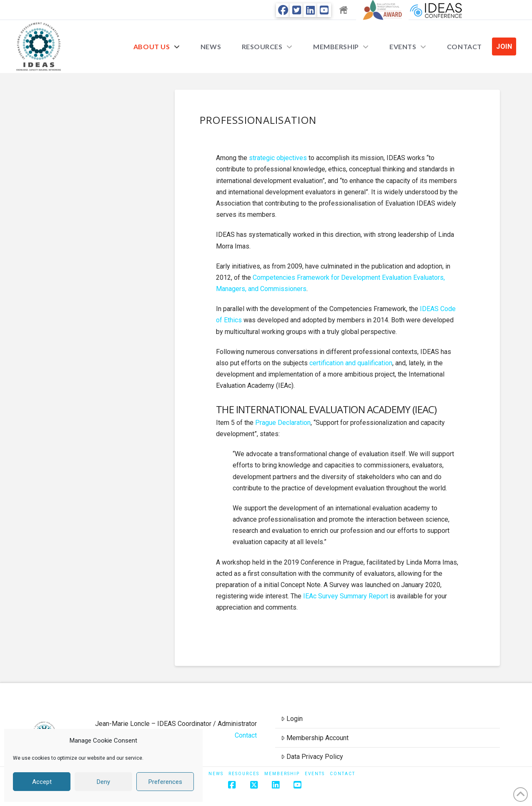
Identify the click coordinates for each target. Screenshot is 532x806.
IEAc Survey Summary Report (346, 596)
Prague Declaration (283, 423)
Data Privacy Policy (312, 757)
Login (292, 719)
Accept (42, 782)
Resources (244, 774)
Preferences (165, 782)
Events (315, 774)
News (216, 774)
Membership (282, 774)
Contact (246, 735)
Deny (103, 782)
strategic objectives (278, 158)
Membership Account (315, 738)
